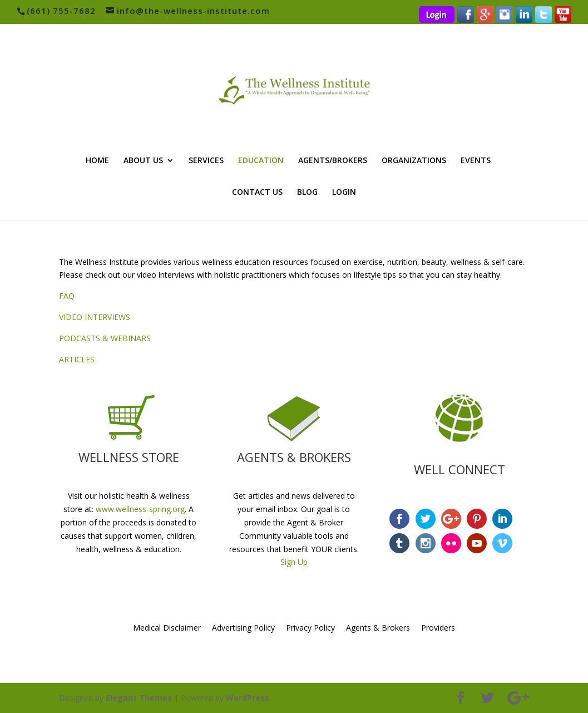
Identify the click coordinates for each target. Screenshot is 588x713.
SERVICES (206, 161)
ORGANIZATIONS (414, 161)
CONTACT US (257, 193)
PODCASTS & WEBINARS (105, 338)
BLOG (307, 193)
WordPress (248, 698)
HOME (97, 161)
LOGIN (344, 193)
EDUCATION (261, 161)
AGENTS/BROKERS (333, 161)
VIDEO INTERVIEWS (95, 317)
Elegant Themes (139, 698)
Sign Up (294, 562)
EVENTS (476, 161)
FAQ (67, 296)
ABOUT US (143, 161)
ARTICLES (77, 359)
